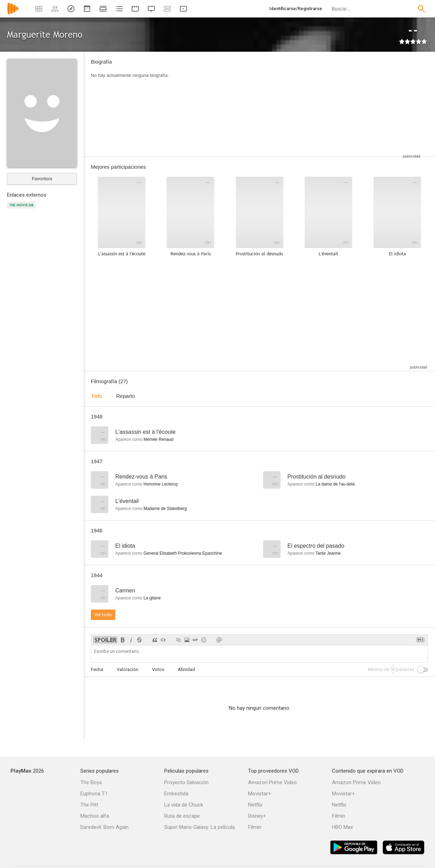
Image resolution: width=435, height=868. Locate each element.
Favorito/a (42, 179)
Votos (158, 669)
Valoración (128, 669)
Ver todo (103, 615)
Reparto (126, 396)
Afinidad (186, 669)
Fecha (97, 669)
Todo (97, 396)
